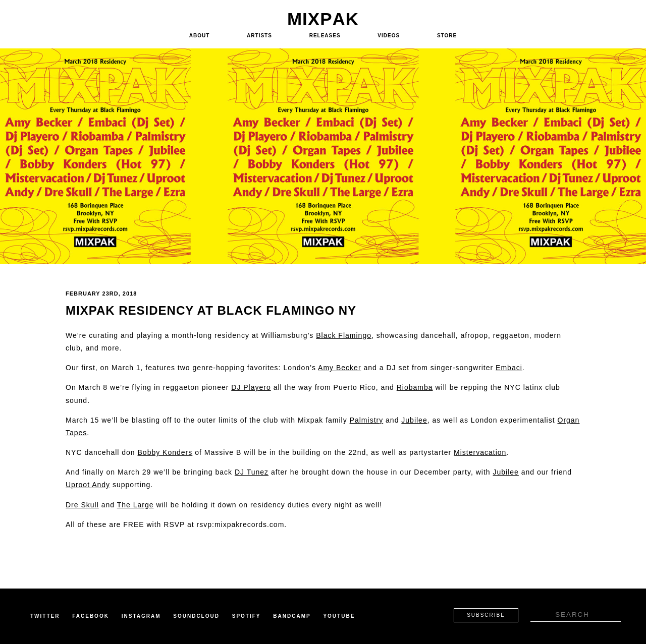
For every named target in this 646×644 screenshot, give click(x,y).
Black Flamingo (344, 335)
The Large (136, 505)
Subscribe (486, 615)
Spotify (247, 616)
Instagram (141, 616)
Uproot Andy (88, 485)
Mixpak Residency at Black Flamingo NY (211, 310)
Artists (259, 36)
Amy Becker (339, 368)
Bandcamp (292, 616)
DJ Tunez (252, 472)
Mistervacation (480, 452)
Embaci (509, 368)
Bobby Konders (165, 452)
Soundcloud (196, 616)
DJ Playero (251, 387)
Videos (389, 36)
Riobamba (415, 387)
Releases (325, 36)
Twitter (45, 616)
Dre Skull (82, 505)
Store (447, 36)
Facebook (91, 616)
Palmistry (367, 420)
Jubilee (414, 420)
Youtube (339, 616)
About (200, 36)
